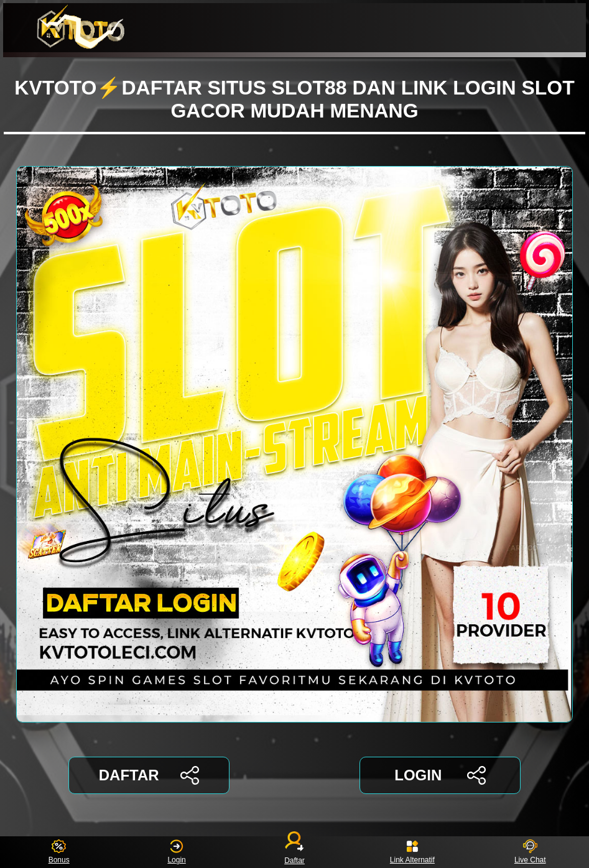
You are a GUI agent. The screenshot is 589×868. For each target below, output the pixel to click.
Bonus (59, 852)
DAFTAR (149, 775)
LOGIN (440, 775)
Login (176, 852)
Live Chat (530, 852)
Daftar (295, 852)
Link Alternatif (412, 852)
